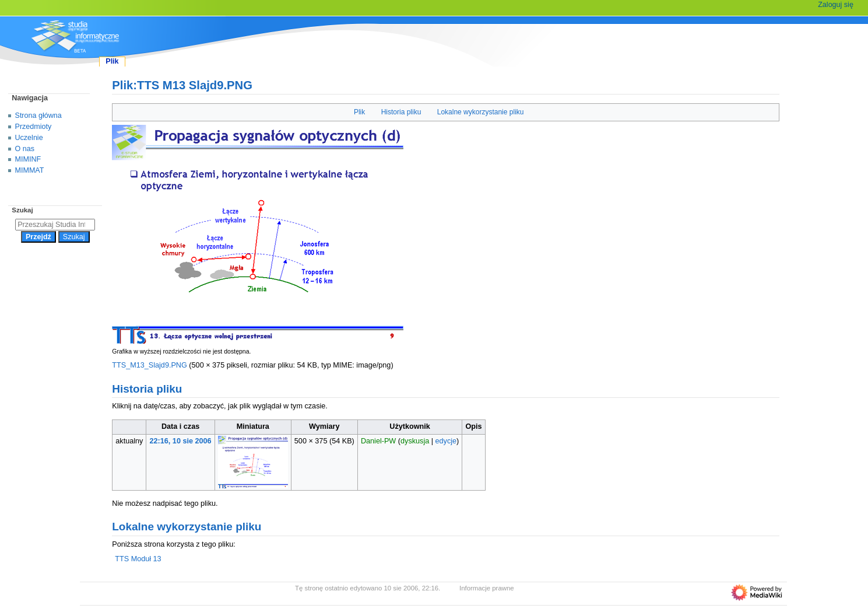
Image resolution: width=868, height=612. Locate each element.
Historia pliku (401, 112)
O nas (25, 149)
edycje (446, 441)
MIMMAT (30, 170)
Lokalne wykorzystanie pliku (481, 112)
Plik (359, 112)
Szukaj (22, 210)
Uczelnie (29, 138)
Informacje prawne (487, 588)
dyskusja (415, 441)
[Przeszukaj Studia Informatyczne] (55, 225)
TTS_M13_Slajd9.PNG (150, 365)
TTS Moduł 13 (138, 559)
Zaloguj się (836, 5)
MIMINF (28, 159)
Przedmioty (34, 127)
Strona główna (38, 116)
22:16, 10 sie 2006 (181, 441)
